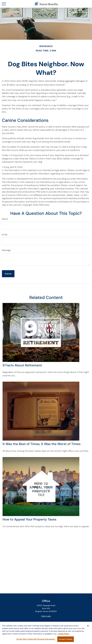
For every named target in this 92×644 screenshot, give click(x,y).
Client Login (46, 616)
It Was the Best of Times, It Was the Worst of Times (42, 444)
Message (6, 250)
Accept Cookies (66, 641)
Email (5, 235)
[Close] (88, 627)
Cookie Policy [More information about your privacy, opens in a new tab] (64, 635)
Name (5, 219)
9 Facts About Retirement (22, 365)
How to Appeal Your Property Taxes (29, 519)
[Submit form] (8, 274)
